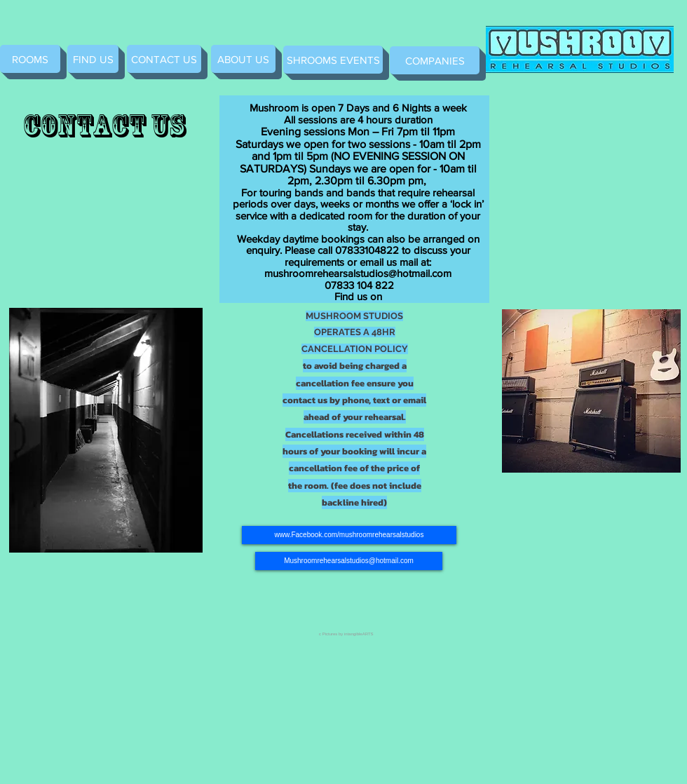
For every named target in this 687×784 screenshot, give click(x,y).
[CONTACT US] (164, 59)
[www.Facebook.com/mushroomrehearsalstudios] (349, 535)
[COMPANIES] (435, 60)
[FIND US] (93, 59)
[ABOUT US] (243, 59)
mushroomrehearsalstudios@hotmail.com (358, 273)
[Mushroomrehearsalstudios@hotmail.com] (349, 561)
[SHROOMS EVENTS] (333, 60)
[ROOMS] (30, 59)
